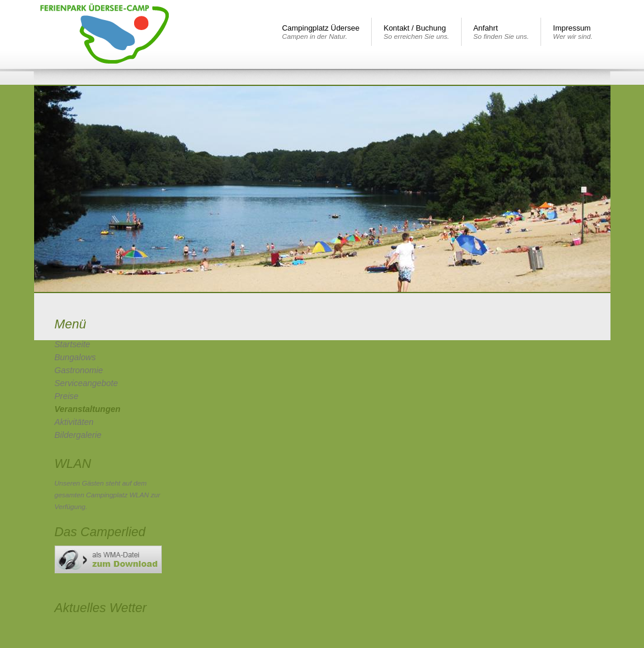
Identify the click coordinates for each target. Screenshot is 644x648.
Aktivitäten (74, 422)
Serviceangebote (86, 383)
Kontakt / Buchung (416, 32)
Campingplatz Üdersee (321, 32)
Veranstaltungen (88, 409)
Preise (67, 396)
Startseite (73, 344)
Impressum (573, 32)
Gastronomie (79, 370)
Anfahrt (501, 32)
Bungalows (75, 357)
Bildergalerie (78, 435)
